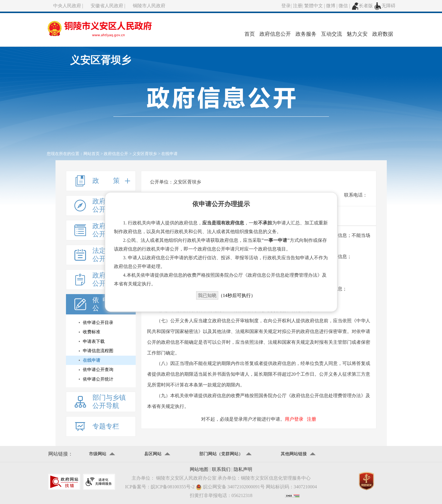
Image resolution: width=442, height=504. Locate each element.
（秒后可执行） (226, 295)
